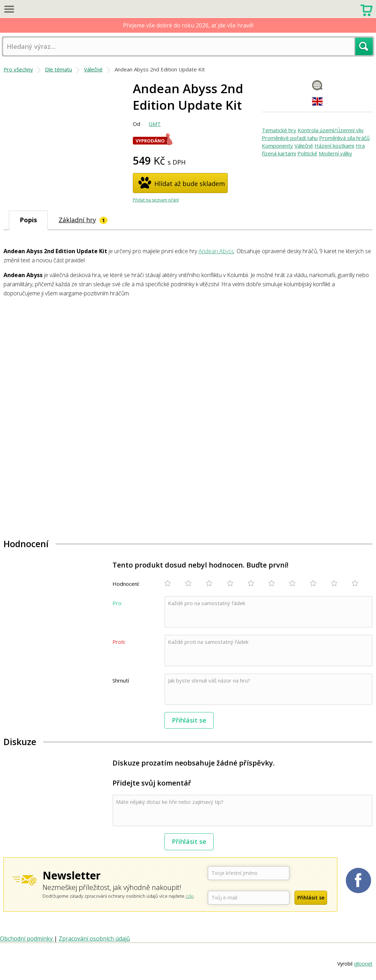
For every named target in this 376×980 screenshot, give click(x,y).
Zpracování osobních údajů (94, 939)
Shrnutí (121, 680)
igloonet (363, 964)
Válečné (93, 69)
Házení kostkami (334, 146)
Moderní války (335, 153)
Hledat (364, 46)
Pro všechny (18, 69)
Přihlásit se (189, 720)
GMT (155, 124)
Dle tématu (59, 69)
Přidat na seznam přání (156, 200)
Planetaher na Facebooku (358, 880)
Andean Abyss (216, 251)
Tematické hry (279, 130)
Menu (9, 9)
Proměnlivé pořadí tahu (290, 138)
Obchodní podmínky (27, 939)
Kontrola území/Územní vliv (331, 130)
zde (190, 896)
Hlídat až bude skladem (190, 184)
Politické (307, 153)
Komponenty (277, 146)
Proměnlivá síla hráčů (344, 138)
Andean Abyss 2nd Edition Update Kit (160, 69)
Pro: (117, 603)
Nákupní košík (366, 9)
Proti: (119, 642)
